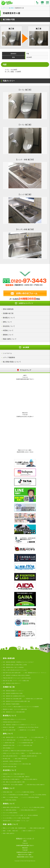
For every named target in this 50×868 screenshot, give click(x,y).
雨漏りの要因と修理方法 (9, 833)
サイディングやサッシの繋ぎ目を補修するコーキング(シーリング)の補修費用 (21, 707)
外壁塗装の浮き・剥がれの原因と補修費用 (13, 785)
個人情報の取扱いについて (12, 362)
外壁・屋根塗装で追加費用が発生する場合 (13, 693)
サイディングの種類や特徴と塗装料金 (25, 792)
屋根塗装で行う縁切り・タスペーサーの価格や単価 (15, 709)
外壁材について (8, 330)
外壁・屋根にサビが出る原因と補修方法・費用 (14, 782)
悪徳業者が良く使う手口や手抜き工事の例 (28, 727)
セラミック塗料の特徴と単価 (25, 745)
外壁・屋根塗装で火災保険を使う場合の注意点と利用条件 (16, 675)
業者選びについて (9, 318)
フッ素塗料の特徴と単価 (9, 743)
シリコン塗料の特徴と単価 (26, 740)
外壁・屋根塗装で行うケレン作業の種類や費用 (14, 712)
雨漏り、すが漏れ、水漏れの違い (11, 831)
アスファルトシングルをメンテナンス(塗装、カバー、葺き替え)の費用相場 (20, 815)
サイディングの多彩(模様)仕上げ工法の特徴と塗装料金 (16, 795)
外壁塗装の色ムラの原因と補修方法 (11, 779)
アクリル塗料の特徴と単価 (37, 737)
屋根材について (8, 335)
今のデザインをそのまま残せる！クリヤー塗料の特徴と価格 (17, 764)
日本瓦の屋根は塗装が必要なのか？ (29, 810)
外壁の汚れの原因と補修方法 (30, 779)
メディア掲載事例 (9, 357)
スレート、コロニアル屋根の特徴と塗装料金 (34, 807)
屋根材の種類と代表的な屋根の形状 (11, 807)
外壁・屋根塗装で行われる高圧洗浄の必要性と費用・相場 (16, 701)
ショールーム (7, 353)
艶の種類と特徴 (6, 759)
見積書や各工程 (8, 313)
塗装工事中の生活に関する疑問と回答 (12, 673)
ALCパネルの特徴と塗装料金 (39, 795)
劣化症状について (9, 326)
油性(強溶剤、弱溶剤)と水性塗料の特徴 (12, 761)
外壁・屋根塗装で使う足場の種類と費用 (12, 699)
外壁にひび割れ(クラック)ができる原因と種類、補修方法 (16, 777)
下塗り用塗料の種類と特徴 (35, 753)
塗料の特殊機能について (9, 748)
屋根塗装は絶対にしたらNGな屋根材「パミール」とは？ (16, 821)
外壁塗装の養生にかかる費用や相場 (34, 699)
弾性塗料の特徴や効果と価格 (10, 767)
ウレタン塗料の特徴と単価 (9, 740)
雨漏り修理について (10, 339)
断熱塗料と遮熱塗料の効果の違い (29, 756)
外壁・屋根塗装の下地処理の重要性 (11, 704)
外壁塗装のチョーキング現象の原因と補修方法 (14, 774)
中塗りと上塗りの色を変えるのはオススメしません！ (15, 670)
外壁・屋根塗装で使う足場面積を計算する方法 (14, 696)
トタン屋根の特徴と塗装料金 (10, 810)
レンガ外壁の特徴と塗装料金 (10, 800)
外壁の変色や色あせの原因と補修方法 (36, 785)
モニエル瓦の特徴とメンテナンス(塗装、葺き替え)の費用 (16, 818)
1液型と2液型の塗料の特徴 (21, 759)
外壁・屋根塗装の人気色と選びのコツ (12, 683)
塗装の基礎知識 (8, 309)
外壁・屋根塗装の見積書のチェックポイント (13, 691)
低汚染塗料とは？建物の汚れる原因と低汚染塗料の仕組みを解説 (18, 751)
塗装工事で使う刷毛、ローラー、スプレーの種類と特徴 (16, 681)
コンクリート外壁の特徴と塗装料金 (31, 797)
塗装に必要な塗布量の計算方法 (10, 756)
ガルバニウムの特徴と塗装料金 (10, 813)
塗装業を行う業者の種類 (9, 727)
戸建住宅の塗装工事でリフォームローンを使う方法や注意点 (17, 678)
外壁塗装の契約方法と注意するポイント (12, 722)
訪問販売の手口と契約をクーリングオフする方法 (14, 719)
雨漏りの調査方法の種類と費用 (37, 828)
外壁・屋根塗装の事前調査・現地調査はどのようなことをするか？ (18, 662)
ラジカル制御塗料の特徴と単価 (26, 743)
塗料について (7, 322)
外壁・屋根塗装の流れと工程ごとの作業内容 (13, 667)
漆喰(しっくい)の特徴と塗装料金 (10, 797)
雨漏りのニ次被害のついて (29, 831)
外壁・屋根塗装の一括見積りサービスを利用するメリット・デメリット (19, 725)
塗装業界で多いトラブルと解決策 (27, 730)
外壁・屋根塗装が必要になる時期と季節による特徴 (15, 665)
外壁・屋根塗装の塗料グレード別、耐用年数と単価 (15, 737)
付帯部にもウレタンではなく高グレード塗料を (14, 753)
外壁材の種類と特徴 (7, 792)
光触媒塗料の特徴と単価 (9, 745)
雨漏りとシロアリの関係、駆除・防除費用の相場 (14, 828)
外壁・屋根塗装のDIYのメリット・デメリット (36, 673)
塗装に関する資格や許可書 (9, 730)
